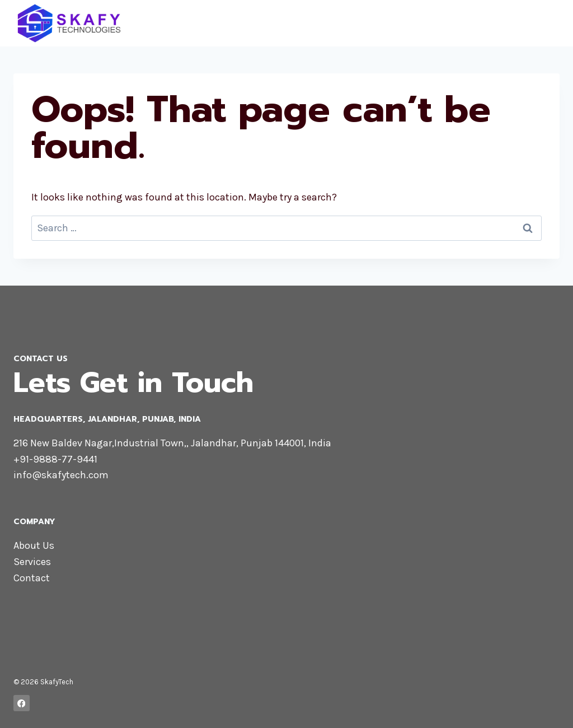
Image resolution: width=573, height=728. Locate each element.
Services (32, 562)
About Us (34, 545)
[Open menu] (549, 23)
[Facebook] (22, 703)
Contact (32, 578)
